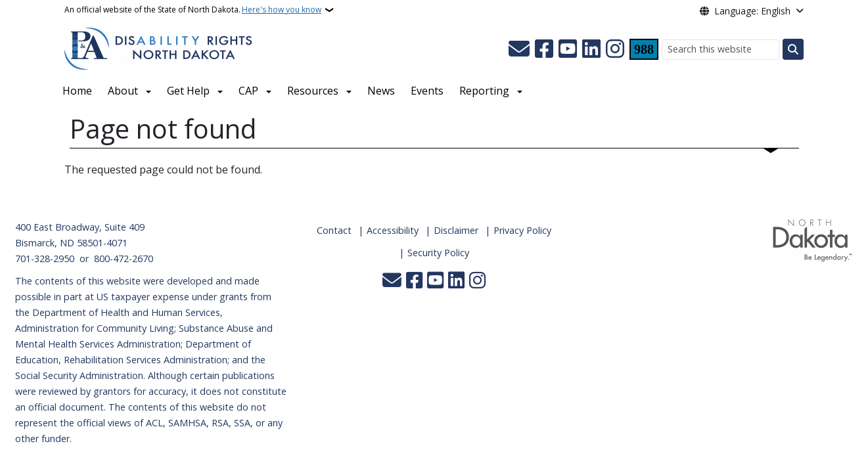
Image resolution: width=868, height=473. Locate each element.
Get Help (188, 91)
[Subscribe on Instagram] (615, 49)
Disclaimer (456, 230)
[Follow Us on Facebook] (544, 49)
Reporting (484, 91)
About (123, 91)
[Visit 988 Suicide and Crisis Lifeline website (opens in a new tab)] (644, 49)
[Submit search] (793, 49)
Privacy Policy (522, 230)
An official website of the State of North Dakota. (193, 10)
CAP (248, 91)
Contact (334, 230)
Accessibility (393, 230)
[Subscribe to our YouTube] (568, 49)
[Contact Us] (519, 49)
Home (77, 91)
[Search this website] (720, 50)
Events (427, 91)
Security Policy (438, 253)
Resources (313, 91)
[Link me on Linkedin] (591, 49)
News (381, 91)
